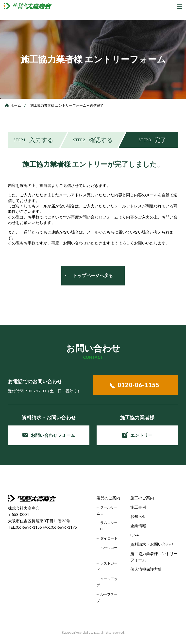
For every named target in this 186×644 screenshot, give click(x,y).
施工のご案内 (142, 498)
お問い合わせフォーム (49, 435)
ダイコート (109, 538)
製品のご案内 (108, 498)
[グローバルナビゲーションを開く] (179, 7)
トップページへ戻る (93, 275)
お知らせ (138, 516)
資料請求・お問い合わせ (152, 544)
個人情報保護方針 (146, 569)
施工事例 (138, 507)
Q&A (135, 535)
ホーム (16, 105)
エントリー (137, 435)
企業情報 (138, 526)
